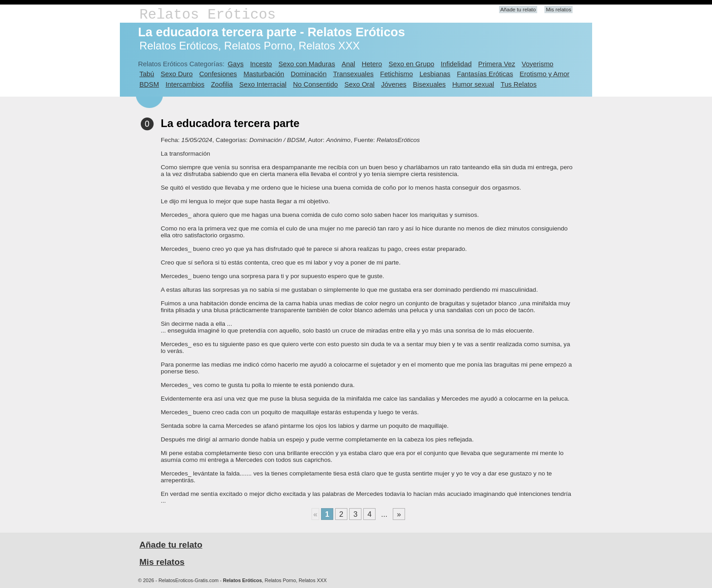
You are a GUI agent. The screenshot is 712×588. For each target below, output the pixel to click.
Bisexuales (429, 84)
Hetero (372, 64)
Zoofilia (222, 84)
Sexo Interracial (263, 84)
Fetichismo (396, 74)
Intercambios (185, 84)
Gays (235, 64)
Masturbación (264, 74)
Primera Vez (497, 64)
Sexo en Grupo (412, 64)
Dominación (309, 74)
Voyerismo (538, 64)
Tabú (147, 74)
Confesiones (218, 74)
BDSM (149, 84)
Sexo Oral (359, 84)
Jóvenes (394, 84)
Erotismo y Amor (544, 74)
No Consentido (315, 84)
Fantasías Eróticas (485, 74)
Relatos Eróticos (208, 15)
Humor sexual (473, 84)
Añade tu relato (518, 10)
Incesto (261, 64)
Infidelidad (456, 64)
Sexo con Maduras (307, 64)
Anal (348, 64)
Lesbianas (435, 74)
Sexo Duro (177, 74)
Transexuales (354, 74)
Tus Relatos (518, 84)
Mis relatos (559, 10)
